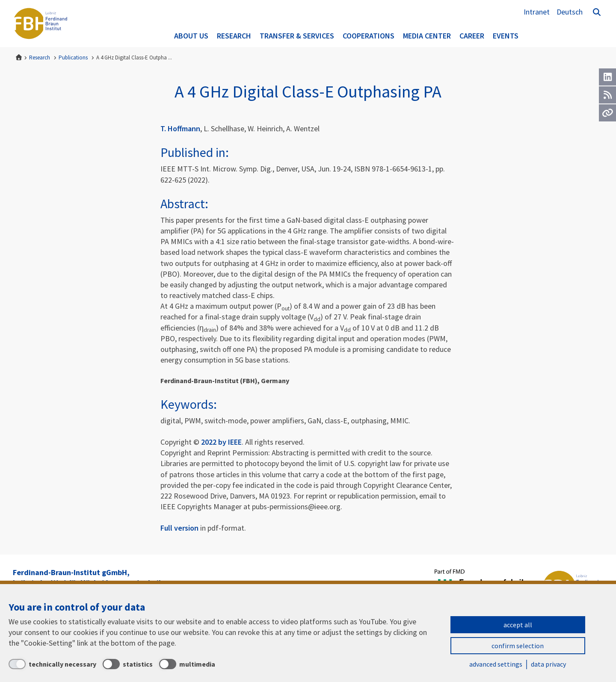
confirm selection (518, 646)
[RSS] (607, 95)
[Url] (607, 113)
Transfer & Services (297, 36)
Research (234, 36)
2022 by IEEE (221, 442)
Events (506, 36)
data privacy (548, 664)
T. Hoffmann (180, 128)
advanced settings (496, 664)
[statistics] (128, 664)
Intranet (537, 12)
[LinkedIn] (607, 77)
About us (191, 36)
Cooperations (369, 36)
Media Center (427, 36)
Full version (179, 528)
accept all (518, 625)
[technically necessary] (52, 664)
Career (472, 36)
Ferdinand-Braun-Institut (41, 24)
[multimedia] (187, 664)
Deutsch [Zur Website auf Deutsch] (570, 12)
